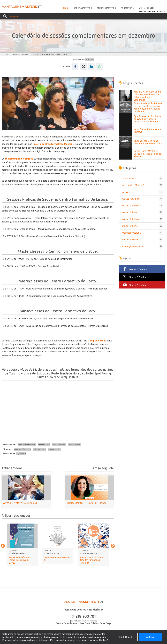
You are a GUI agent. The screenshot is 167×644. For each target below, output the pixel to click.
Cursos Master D (143, 199)
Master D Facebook (135, 269)
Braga (109, 623)
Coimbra (95, 623)
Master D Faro (44, 445)
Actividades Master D (21, 54)
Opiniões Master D (106, 8)
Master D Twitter (134, 277)
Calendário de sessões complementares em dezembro (52, 54)
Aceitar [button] (151, 637)
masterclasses (54, 449)
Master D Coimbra (143, 206)
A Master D (143, 178)
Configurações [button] (127, 637)
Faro (102, 623)
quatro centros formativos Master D (54, 144)
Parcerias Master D (143, 239)
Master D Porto (74, 445)
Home (6, 54)
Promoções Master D (143, 246)
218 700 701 (147, 8)
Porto (87, 623)
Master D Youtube (135, 285)
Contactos (127, 8)
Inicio (66, 8)
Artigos (143, 192)
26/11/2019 (90, 60)
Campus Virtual (97, 341)
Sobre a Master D (83, 8)
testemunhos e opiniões (19, 159)
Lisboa (81, 623)
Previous (3, 546)
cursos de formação (22, 449)
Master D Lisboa (59, 445)
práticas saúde (39, 449)
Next (113, 546)
